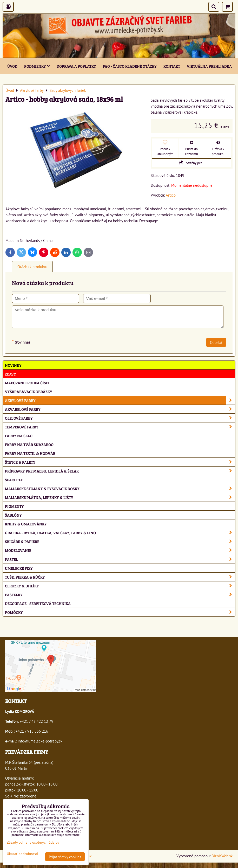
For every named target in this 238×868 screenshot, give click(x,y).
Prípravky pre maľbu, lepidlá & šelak (120, 471)
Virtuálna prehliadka (209, 66)
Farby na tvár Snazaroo (29, 444)
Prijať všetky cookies (65, 857)
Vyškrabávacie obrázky (29, 391)
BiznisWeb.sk (222, 856)
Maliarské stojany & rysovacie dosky (120, 488)
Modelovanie (120, 550)
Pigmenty (14, 506)
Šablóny (13, 515)
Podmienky (37, 66)
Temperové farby (120, 427)
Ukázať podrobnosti (22, 854)
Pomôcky (120, 612)
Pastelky (120, 595)
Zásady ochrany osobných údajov (33, 842)
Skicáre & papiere (120, 541)
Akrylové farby (120, 400)
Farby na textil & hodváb (30, 453)
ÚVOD (12, 66)
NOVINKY (13, 365)
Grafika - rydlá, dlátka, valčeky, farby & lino (120, 533)
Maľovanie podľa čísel (28, 383)
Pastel (120, 559)
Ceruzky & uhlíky (120, 586)
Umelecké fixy (19, 568)
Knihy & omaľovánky (26, 524)
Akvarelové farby (120, 409)
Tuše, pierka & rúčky (120, 577)
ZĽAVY (11, 374)
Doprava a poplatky (76, 66)
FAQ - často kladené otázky (130, 66)
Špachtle (14, 480)
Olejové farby (120, 418)
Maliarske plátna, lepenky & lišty (120, 497)
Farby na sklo (19, 436)
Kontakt (172, 66)
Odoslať (216, 342)
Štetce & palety (120, 462)
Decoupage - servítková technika (38, 603)
